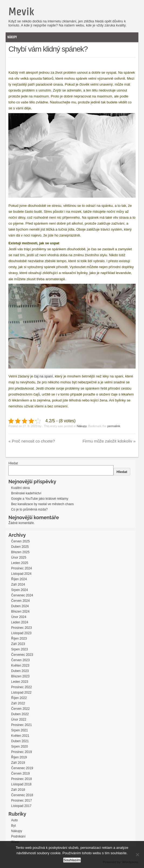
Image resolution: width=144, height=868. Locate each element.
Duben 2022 (20, 714)
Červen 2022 (20, 709)
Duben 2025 (20, 547)
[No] (137, 855)
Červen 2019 (20, 774)
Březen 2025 (20, 552)
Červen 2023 (20, 660)
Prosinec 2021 (21, 725)
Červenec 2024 (22, 595)
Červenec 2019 (22, 768)
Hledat (13, 463)
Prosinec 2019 (21, 752)
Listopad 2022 (21, 693)
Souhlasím (72, 860)
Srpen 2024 (19, 590)
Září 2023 (18, 644)
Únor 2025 (19, 558)
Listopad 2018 (21, 784)
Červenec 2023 (22, 655)
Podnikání (18, 836)
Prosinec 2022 (21, 687)
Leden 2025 (20, 563)
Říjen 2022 (19, 698)
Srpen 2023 (19, 649)
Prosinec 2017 (21, 801)
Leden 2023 (20, 682)
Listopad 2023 (21, 633)
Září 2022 (18, 703)
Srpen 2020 (19, 747)
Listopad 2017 (21, 806)
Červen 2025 (20, 541)
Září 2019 (18, 763)
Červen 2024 (20, 601)
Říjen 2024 (19, 579)
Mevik (21, 11)
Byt (13, 826)
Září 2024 (18, 585)
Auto (14, 820)
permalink (114, 426)
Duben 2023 (20, 671)
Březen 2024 (20, 612)
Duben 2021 (20, 741)
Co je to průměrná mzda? (29, 509)
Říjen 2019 (19, 757)
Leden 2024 (20, 622)
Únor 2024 (19, 617)
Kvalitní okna (20, 488)
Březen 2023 (20, 676)
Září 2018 (18, 790)
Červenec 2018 (22, 795)
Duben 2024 (20, 606)
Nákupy (12, 37)
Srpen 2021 (19, 730)
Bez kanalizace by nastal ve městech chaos (42, 504)
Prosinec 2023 (21, 628)
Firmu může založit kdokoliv (109, 441)
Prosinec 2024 (21, 568)
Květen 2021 (20, 736)
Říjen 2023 (19, 639)
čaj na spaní (43, 376)
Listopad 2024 (21, 574)
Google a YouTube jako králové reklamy (40, 499)
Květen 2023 (20, 666)
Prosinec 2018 (21, 779)
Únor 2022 (19, 720)
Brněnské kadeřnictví (26, 493)
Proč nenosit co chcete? (32, 441)
